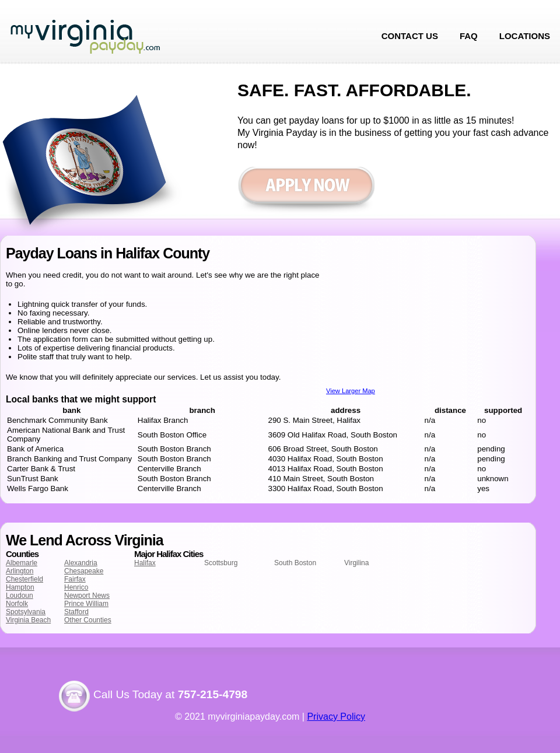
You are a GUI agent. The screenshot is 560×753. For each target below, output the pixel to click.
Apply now (306, 191)
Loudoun (20, 596)
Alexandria (81, 563)
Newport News (87, 596)
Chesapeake (84, 571)
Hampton (20, 587)
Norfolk (17, 604)
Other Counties (88, 620)
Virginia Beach (28, 620)
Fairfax (75, 579)
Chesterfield (24, 579)
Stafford (76, 612)
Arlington (20, 571)
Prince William (86, 604)
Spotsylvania (26, 612)
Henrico (76, 587)
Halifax (145, 563)
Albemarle (22, 563)
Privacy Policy (336, 717)
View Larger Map (351, 391)
